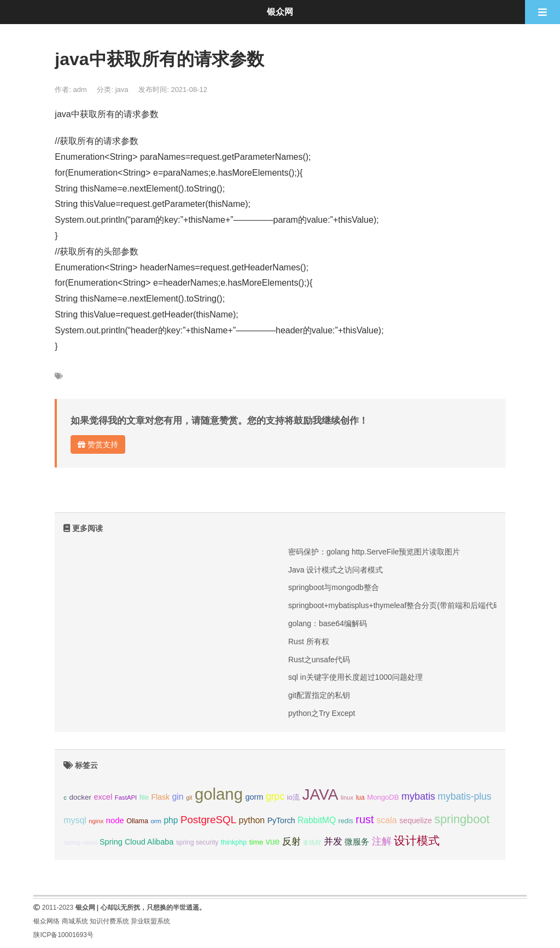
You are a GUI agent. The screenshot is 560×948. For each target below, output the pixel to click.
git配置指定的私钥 (319, 695)
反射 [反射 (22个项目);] (291, 842)
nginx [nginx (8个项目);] (96, 821)
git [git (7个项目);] (189, 797)
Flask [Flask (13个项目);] (160, 797)
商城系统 (75, 921)
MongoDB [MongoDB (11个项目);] (383, 797)
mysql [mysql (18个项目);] (75, 820)
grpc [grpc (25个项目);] (275, 796)
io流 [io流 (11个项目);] (293, 797)
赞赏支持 (98, 444)
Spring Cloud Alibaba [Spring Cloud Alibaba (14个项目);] (136, 842)
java (122, 89)
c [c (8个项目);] (65, 797)
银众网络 (46, 921)
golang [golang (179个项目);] (219, 794)
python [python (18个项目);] (252, 820)
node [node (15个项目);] (115, 820)
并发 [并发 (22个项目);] (333, 842)
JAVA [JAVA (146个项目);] (320, 794)
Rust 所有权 (309, 641)
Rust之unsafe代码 (319, 660)
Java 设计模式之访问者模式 (336, 570)
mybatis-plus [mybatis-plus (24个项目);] (464, 796)
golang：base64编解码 (328, 623)
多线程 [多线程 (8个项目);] (312, 842)
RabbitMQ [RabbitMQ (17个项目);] (317, 820)
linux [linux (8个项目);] (347, 797)
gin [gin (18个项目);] (178, 797)
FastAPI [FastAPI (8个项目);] (126, 797)
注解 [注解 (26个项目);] (382, 841)
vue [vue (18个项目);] (273, 842)
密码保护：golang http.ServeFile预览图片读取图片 (374, 552)
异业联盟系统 (150, 921)
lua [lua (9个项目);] (360, 797)
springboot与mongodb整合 (334, 587)
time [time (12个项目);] (256, 842)
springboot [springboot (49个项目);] (462, 819)
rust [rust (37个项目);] (364, 819)
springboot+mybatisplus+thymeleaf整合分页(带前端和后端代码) (396, 605)
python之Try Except (322, 713)
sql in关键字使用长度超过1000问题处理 (355, 677)
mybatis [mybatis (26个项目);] (418, 796)
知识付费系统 (109, 921)
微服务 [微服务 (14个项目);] (357, 842)
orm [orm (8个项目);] (156, 821)
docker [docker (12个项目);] (80, 797)
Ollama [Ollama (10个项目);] (137, 821)
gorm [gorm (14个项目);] (254, 797)
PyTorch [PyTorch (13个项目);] (281, 820)
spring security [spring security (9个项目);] (197, 842)
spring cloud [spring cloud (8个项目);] (80, 842)
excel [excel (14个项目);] (103, 797)
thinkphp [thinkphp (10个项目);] (234, 842)
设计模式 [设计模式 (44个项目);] (417, 840)
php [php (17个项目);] (171, 820)
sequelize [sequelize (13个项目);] (415, 820)
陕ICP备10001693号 (63, 935)
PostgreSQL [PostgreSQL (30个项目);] (208, 820)
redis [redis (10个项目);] (346, 821)
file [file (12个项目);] (144, 797)
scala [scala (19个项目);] (387, 820)
